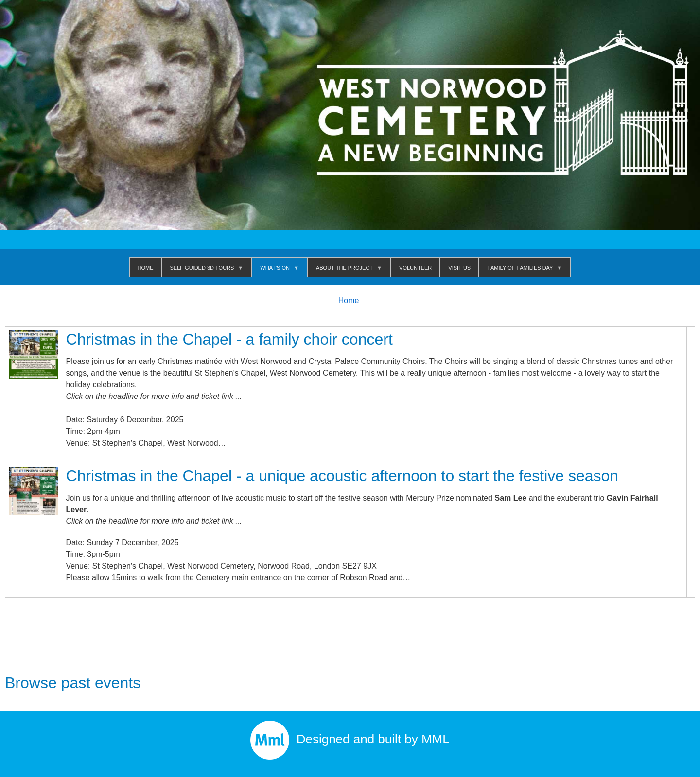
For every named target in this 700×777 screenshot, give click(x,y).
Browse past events (73, 683)
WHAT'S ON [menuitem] (277, 270)
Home (349, 301)
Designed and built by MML (350, 739)
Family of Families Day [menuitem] (522, 270)
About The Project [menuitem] (346, 270)
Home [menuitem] (146, 267)
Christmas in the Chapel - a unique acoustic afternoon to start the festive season (342, 476)
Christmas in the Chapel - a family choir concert (229, 339)
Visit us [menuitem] (459, 267)
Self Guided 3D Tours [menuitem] (204, 270)
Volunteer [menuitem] (415, 267)
